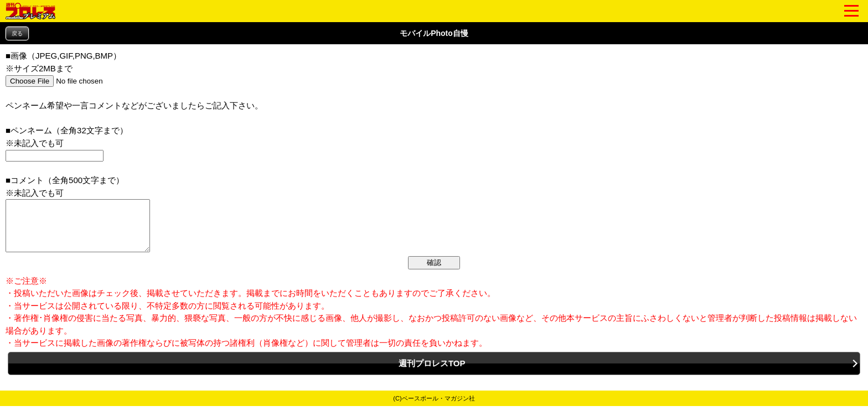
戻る (17, 33)
